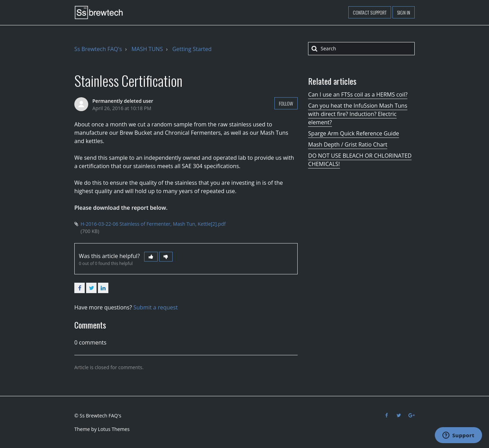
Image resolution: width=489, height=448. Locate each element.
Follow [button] (286, 103)
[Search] (361, 49)
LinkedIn (103, 288)
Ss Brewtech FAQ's (98, 49)
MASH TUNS (147, 49)
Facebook (80, 288)
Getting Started (192, 49)
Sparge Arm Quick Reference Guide (354, 133)
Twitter (91, 288)
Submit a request (156, 307)
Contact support (370, 12)
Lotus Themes (114, 429)
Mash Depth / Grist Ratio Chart (348, 144)
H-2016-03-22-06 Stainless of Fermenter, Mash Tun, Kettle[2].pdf (153, 224)
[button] (151, 257)
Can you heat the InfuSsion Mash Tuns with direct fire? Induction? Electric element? (358, 114)
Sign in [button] (404, 12)
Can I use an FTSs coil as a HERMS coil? (358, 94)
